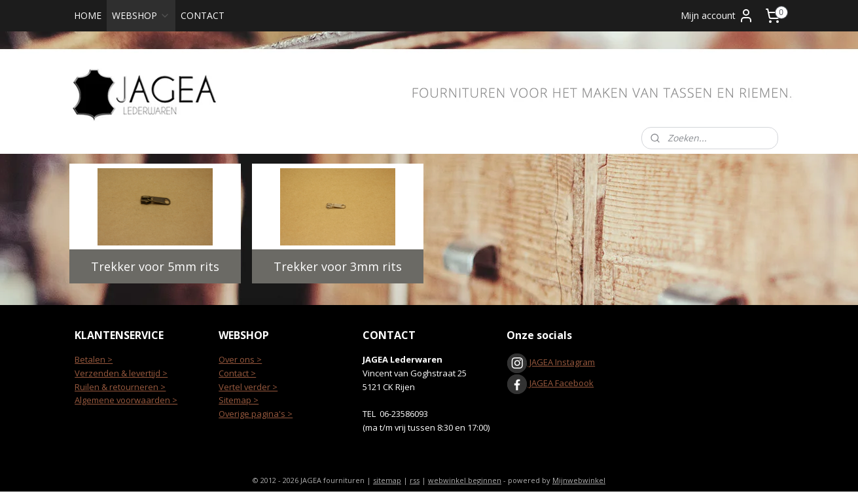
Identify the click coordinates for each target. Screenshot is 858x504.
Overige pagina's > (256, 414)
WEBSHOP (141, 15)
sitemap (387, 480)
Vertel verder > (248, 387)
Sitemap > (239, 400)
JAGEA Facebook (550, 383)
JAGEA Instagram (561, 362)
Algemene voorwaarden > (126, 400)
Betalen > (94, 359)
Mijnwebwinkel (579, 480)
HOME (88, 15)
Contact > (237, 373)
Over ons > (240, 359)
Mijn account (717, 16)
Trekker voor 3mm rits (338, 266)
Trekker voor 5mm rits (154, 266)
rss (415, 480)
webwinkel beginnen (465, 480)
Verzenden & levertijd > (121, 373)
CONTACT (203, 15)
